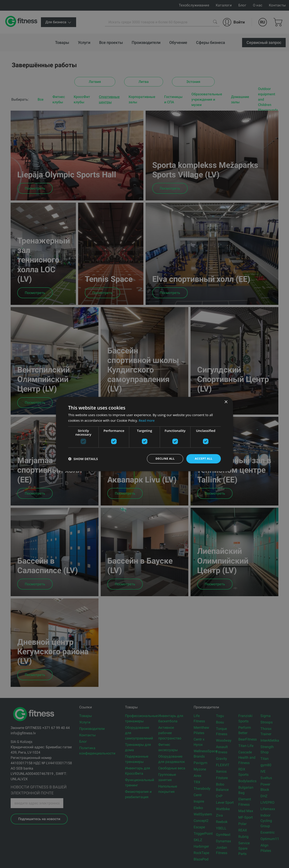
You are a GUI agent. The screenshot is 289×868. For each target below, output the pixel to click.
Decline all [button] (163, 459)
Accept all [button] (203, 459)
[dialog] (144, 434)
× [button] (226, 402)
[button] (83, 459)
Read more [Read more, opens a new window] (147, 420)
